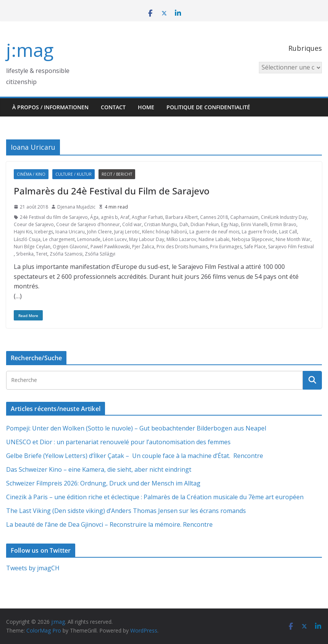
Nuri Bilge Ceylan (32, 247)
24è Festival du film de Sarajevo (54, 217)
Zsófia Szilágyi (100, 254)
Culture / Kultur (74, 174)
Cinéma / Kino (31, 174)
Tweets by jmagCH (33, 568)
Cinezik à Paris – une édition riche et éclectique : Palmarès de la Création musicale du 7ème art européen (155, 497)
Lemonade (89, 239)
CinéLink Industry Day (284, 217)
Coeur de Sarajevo (34, 224)
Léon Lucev (115, 239)
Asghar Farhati (147, 217)
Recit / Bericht (117, 174)
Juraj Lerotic (127, 232)
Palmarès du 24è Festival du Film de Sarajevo (112, 191)
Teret (42, 254)
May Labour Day (147, 239)
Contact (113, 107)
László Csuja (27, 239)
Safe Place (255, 247)
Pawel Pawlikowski (110, 247)
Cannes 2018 (214, 217)
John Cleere (99, 232)
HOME (146, 107)
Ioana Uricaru (70, 232)
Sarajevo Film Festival (291, 247)
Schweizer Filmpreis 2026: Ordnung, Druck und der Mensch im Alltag (103, 483)
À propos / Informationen (50, 107)
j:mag (30, 50)
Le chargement (59, 239)
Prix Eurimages (226, 247)
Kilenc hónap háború (165, 232)
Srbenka (25, 254)
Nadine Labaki (214, 239)
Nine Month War (293, 239)
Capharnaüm (244, 217)
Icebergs (44, 232)
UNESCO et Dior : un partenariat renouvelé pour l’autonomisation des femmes (118, 442)
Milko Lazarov (181, 239)
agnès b (109, 217)
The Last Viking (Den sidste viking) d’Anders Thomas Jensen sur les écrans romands (126, 511)
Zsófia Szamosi (66, 254)
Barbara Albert (182, 217)
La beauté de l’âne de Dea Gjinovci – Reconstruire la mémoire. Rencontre (109, 524)
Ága (94, 217)
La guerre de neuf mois (214, 232)
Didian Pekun (205, 224)
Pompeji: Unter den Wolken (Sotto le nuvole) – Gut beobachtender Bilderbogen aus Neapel (136, 428)
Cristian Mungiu (161, 224)
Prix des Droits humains (182, 247)
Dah (184, 224)
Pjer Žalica (143, 247)
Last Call (288, 232)
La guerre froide (259, 232)
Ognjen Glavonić (70, 247)
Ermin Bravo (283, 224)
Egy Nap (230, 224)
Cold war (132, 224)
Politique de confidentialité (208, 107)
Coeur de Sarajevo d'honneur (88, 224)
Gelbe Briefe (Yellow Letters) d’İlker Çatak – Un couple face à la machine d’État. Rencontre (135, 456)
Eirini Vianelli (254, 224)
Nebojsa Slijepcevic (253, 239)
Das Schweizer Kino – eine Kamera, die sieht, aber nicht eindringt (99, 469)
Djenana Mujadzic (76, 207)
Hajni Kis (23, 232)
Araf (125, 217)
